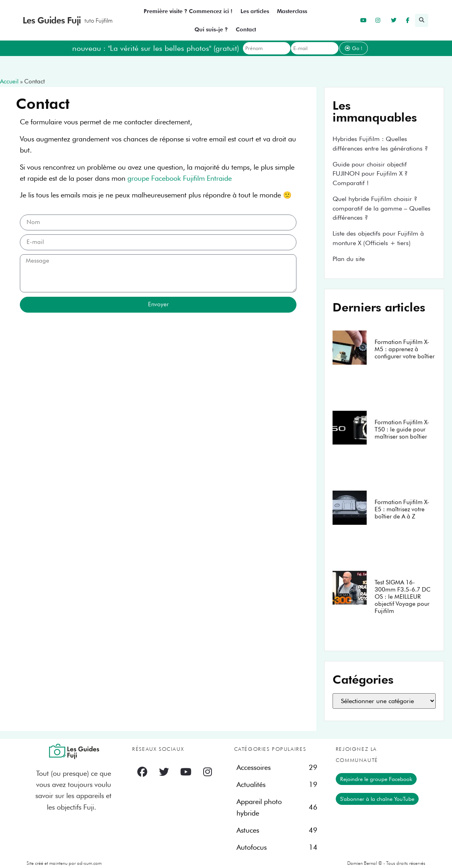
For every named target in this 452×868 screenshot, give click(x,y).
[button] (422, 20)
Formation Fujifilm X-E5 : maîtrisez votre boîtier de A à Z (402, 509)
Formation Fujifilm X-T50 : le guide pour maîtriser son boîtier (402, 429)
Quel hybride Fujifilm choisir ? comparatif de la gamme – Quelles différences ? (382, 208)
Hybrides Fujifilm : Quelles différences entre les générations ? (380, 144)
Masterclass (292, 11)
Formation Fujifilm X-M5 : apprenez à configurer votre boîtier (405, 349)
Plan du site (349, 259)
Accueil (9, 81)
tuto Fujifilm (99, 21)
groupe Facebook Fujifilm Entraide (180, 178)
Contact (246, 29)
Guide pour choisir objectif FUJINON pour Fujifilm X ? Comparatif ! (370, 174)
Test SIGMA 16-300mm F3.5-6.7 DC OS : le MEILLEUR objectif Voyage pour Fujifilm (403, 597)
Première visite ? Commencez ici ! (188, 11)
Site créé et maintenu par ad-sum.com (64, 863)
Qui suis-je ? (211, 29)
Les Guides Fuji (52, 20)
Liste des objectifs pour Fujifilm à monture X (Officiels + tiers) (378, 238)
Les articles (255, 11)
